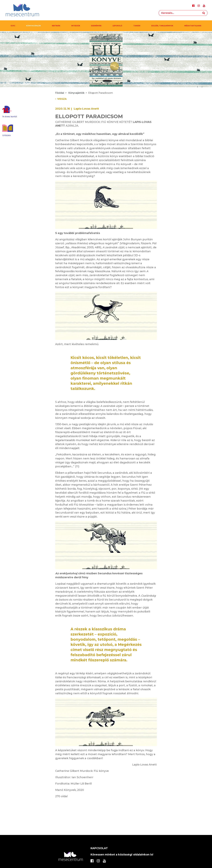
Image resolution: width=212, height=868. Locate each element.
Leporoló (117, 26)
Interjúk (76, 26)
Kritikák (56, 26)
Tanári (137, 26)
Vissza (61, 99)
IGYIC (13, 26)
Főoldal (60, 93)
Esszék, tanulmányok (162, 26)
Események (96, 26)
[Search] (179, 13)
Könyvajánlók (33, 26)
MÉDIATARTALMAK (193, 26)
